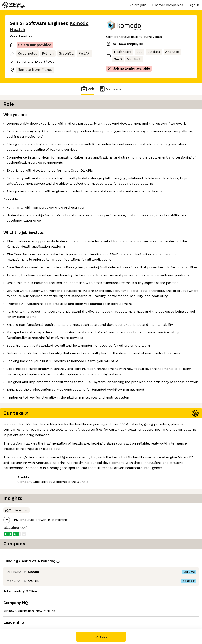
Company (110, 89)
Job (87, 89)
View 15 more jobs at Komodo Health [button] (39, 612)
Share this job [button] (21, 604)
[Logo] (14, 5)
